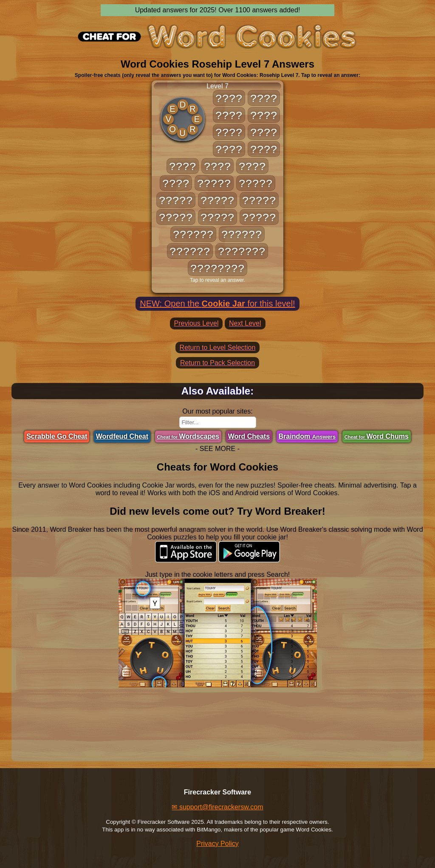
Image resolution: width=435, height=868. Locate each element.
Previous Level (196, 323)
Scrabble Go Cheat (57, 436)
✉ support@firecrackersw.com (217, 807)
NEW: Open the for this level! (217, 304)
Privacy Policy (217, 844)
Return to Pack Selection (217, 363)
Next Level (245, 323)
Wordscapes (188, 436)
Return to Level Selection (218, 347)
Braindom (307, 436)
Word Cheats (249, 436)
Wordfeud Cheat (122, 436)
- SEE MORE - (217, 449)
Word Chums (377, 436)
